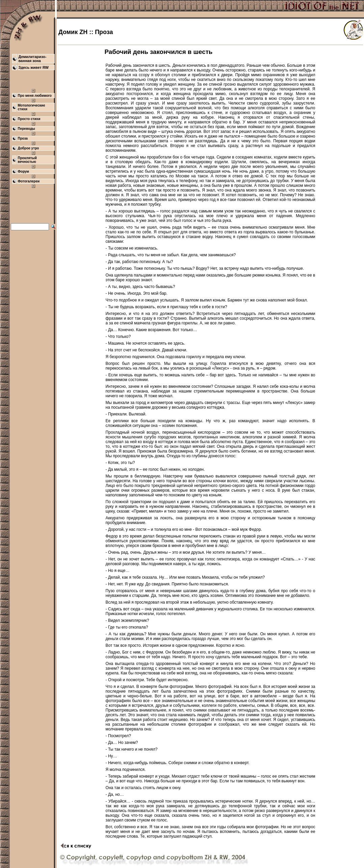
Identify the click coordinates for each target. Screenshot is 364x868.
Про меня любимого (35, 96)
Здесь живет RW (34, 67)
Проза (23, 138)
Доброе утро (29, 148)
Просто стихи (29, 119)
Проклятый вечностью (27, 160)
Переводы (27, 129)
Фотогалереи (29, 181)
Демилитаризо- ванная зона (33, 59)
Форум (23, 171)
